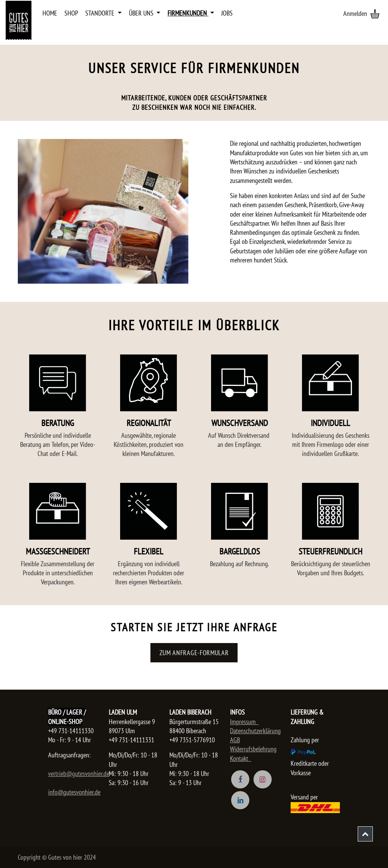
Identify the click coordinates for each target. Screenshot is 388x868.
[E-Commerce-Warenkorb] (375, 14)
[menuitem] (50, 13)
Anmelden (355, 13)
